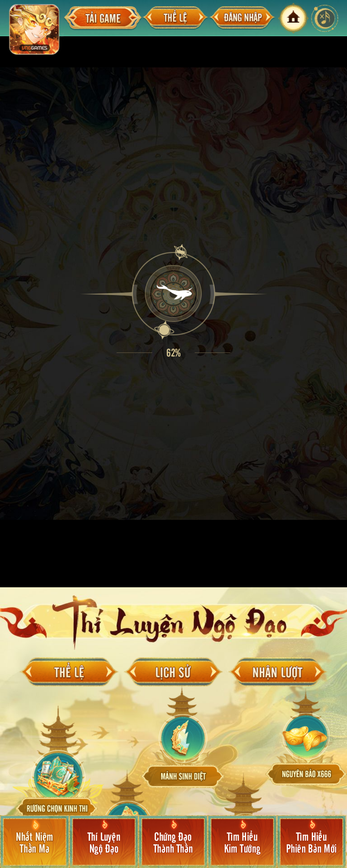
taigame (103, 18)
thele (175, 18)
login (242, 18)
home (293, 18)
